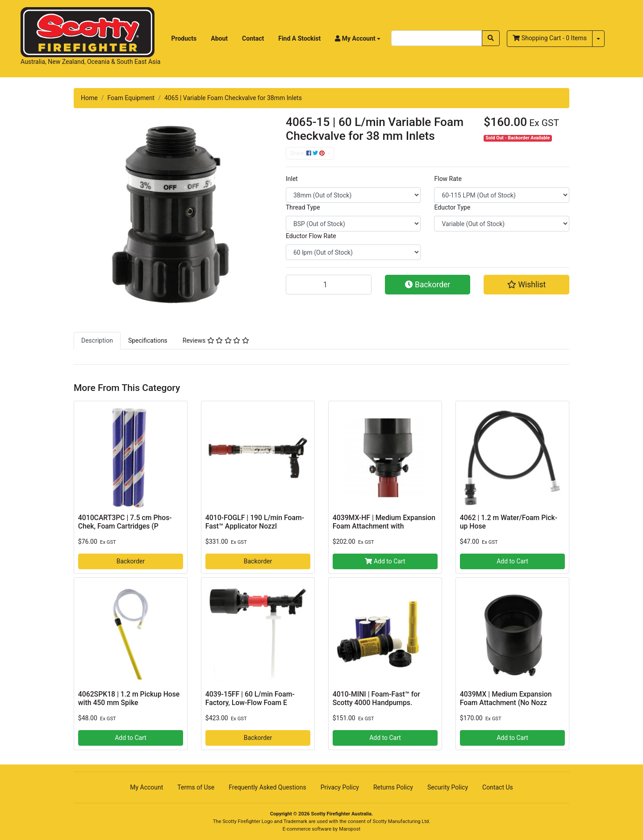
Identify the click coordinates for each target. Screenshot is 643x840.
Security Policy (448, 787)
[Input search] (437, 38)
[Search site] (491, 38)
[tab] (97, 340)
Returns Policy (393, 787)
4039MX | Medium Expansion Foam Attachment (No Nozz (506, 698)
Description (97, 340)
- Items (550, 38)
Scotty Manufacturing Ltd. (402, 821)
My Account (146, 787)
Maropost (350, 829)
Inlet (292, 179)
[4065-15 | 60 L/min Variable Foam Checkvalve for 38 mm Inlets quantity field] (329, 285)
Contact (253, 38)
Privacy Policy (340, 787)
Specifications (148, 340)
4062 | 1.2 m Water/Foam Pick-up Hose (509, 522)
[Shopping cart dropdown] (598, 39)
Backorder (428, 285)
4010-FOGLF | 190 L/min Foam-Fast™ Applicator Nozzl (255, 522)
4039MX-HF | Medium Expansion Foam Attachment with (384, 522)
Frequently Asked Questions (267, 787)
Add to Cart (385, 561)
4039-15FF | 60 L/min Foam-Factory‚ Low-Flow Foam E (250, 698)
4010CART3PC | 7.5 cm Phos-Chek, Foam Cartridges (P (125, 522)
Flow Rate (448, 179)
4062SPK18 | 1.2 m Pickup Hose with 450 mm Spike (129, 698)
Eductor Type (452, 207)
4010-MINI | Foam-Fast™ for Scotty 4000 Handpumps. (376, 698)
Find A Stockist (299, 38)
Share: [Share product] (308, 153)
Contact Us (498, 787)
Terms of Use (196, 787)
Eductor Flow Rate (311, 236)
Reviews (216, 340)
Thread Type (303, 207)
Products (184, 38)
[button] (358, 39)
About (219, 38)
